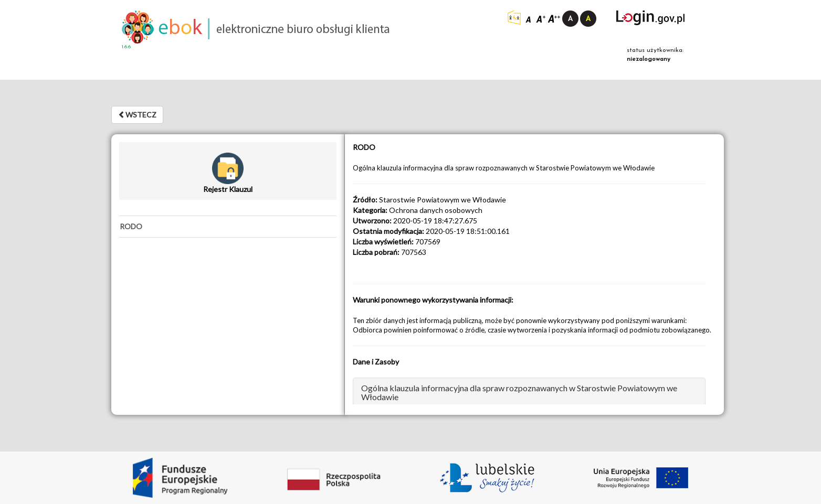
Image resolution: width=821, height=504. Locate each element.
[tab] (228, 227)
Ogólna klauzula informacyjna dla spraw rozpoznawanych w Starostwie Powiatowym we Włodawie (519, 393)
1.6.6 (126, 47)
